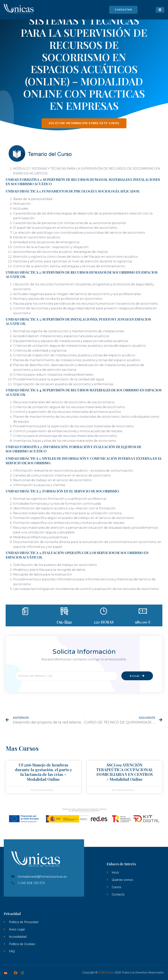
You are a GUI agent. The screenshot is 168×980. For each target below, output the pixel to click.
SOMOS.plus (106, 972)
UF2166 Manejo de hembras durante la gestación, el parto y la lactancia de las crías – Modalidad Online (43, 772)
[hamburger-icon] (160, 10)
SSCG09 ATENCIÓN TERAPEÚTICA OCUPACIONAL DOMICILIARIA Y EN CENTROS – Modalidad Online (125, 772)
